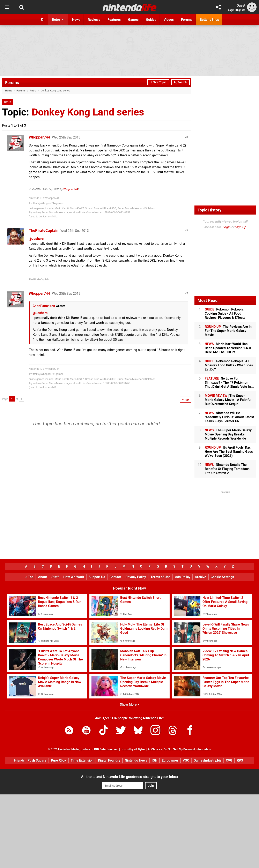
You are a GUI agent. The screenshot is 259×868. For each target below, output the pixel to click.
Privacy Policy (136, 577)
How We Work (74, 577)
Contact (115, 577)
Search (180, 82)
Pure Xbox (59, 760)
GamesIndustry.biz (208, 760)
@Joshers (36, 239)
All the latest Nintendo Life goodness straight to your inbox (129, 777)
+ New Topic (158, 82)
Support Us (97, 577)
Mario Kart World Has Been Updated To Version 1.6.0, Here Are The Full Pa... (228, 348)
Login (231, 10)
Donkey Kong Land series (88, 112)
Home (9, 91)
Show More (130, 705)
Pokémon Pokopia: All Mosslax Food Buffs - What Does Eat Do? (229, 365)
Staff (55, 577)
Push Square (37, 760)
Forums (12, 83)
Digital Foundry (109, 760)
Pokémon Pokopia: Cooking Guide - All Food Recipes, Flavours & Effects (225, 313)
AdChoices (154, 749)
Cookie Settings (222, 577)
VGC (186, 760)
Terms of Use (160, 577)
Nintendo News (136, 760)
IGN (154, 760)
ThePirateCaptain (44, 230)
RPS (240, 760)
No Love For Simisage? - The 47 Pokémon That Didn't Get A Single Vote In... (229, 383)
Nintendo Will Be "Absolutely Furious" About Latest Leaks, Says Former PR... (229, 417)
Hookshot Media (69, 749)
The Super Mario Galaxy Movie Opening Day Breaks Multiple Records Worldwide (228, 434)
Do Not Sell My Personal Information (187, 749)
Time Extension (82, 760)
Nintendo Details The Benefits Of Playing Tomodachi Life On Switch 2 (228, 469)
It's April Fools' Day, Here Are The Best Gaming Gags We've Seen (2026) (229, 452)
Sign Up (241, 10)
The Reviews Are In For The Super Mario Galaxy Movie (228, 331)
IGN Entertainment (106, 749)
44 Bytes (140, 749)
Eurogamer (170, 760)
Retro (33, 91)
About (42, 577)
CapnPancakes (44, 306)
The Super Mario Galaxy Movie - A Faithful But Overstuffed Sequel (228, 400)
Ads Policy (183, 577)
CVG (229, 760)
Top (29, 577)
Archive (201, 577)
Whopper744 (39, 137)
